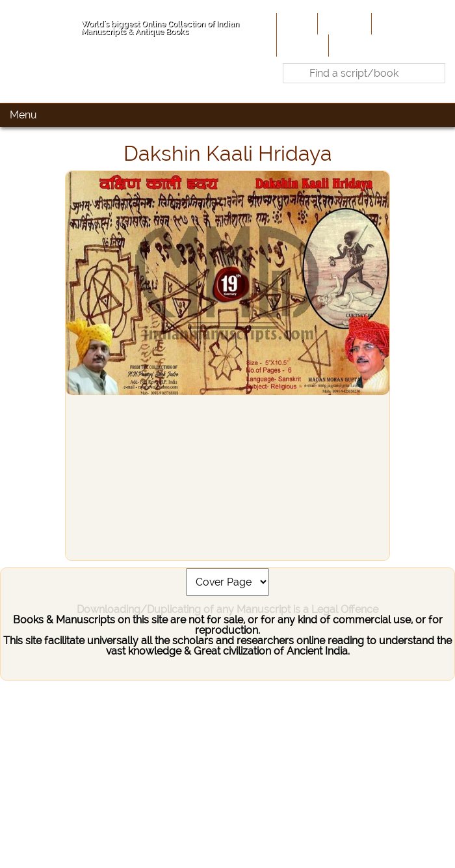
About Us (343, 23)
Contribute (400, 23)
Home (296, 23)
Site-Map (301, 45)
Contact (351, 45)
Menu (23, 115)
